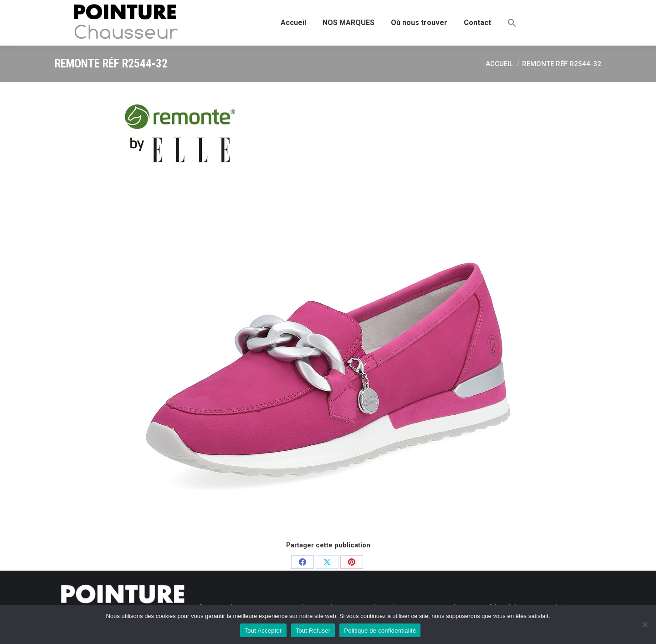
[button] (512, 23)
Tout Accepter (263, 631)
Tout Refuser (313, 631)
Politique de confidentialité (380, 631)
